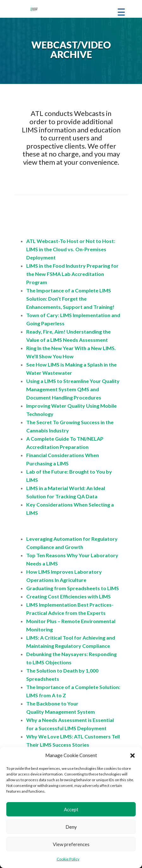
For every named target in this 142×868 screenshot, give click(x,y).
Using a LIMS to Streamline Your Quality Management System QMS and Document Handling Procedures (73, 389)
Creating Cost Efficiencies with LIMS (68, 596)
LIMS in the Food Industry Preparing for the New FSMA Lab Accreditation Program (72, 274)
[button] (133, 756)
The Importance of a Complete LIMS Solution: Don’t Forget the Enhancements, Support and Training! (70, 299)
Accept (71, 809)
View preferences (71, 844)
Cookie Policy (68, 859)
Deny (71, 827)
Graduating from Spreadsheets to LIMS (73, 588)
